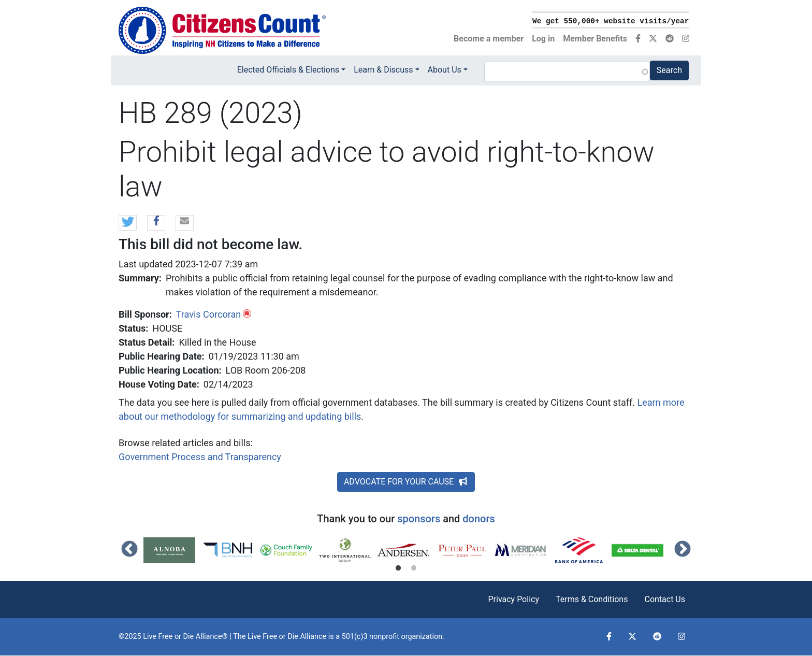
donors (479, 519)
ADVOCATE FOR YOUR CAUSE (406, 482)
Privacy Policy (513, 599)
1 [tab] (398, 568)
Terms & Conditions (592, 599)
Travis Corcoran (208, 314)
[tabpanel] (173, 550)
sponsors (419, 519)
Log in (543, 39)
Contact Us (665, 599)
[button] (128, 223)
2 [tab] (414, 568)
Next (683, 550)
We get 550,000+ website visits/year (611, 21)
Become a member (489, 39)
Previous (129, 550)
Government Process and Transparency (200, 457)
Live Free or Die (273, 637)
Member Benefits (595, 39)
